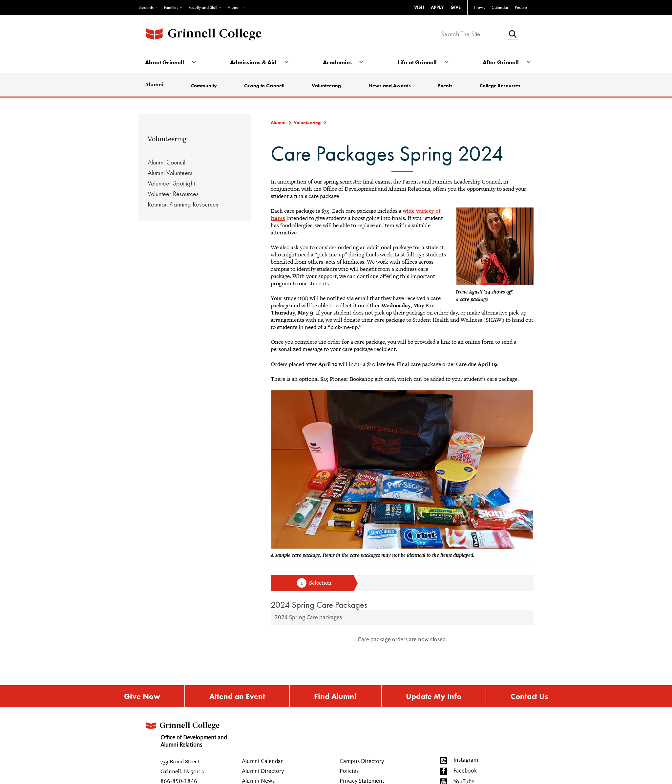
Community (204, 86)
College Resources (500, 86)
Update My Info (434, 696)
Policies (349, 771)
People (521, 7)
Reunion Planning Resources (183, 204)
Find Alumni (335, 696)
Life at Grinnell (417, 62)
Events (445, 86)
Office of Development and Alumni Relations (185, 733)
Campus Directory (362, 761)
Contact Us (529, 696)
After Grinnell (501, 62)
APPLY (437, 7)
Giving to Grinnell (264, 86)
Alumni (234, 7)
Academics (337, 62)
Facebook (465, 771)
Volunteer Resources (173, 194)
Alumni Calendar (262, 761)
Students (146, 7)
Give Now (142, 696)
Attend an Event (237, 696)
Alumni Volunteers (170, 173)
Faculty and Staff (203, 7)
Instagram (466, 760)
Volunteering (326, 86)
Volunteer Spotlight (171, 183)
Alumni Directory (263, 771)
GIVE (456, 7)
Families (171, 7)
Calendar (500, 7)
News (480, 7)
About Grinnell (165, 62)
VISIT (419, 7)
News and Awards (390, 86)
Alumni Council (167, 162)
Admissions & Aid (253, 62)
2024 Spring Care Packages (319, 605)
